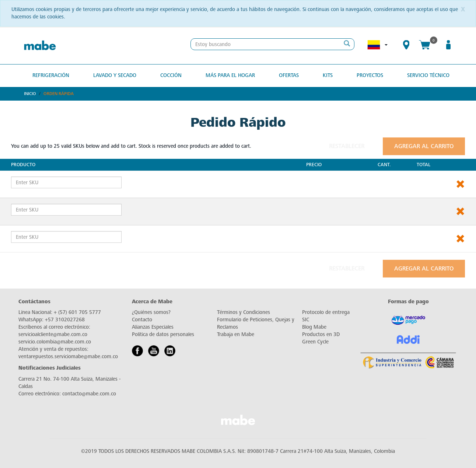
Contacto (142, 320)
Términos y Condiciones (244, 312)
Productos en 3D (321, 334)
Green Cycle (315, 342)
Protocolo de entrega (326, 312)
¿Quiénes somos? (151, 312)
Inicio (30, 94)
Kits (328, 75)
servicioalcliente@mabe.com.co (53, 334)
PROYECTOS (370, 75)
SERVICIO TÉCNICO (428, 75)
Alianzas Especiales (153, 327)
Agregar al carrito (424, 146)
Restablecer (347, 146)
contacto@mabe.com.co (89, 394)
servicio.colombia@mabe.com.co (55, 342)
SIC (306, 320)
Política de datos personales (163, 334)
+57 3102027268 (65, 320)
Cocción (171, 75)
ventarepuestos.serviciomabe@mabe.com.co (68, 357)
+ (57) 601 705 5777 (77, 312)
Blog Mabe (314, 327)
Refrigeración (51, 75)
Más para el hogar (230, 75)
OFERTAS (289, 75)
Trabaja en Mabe (236, 334)
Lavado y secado (115, 75)
